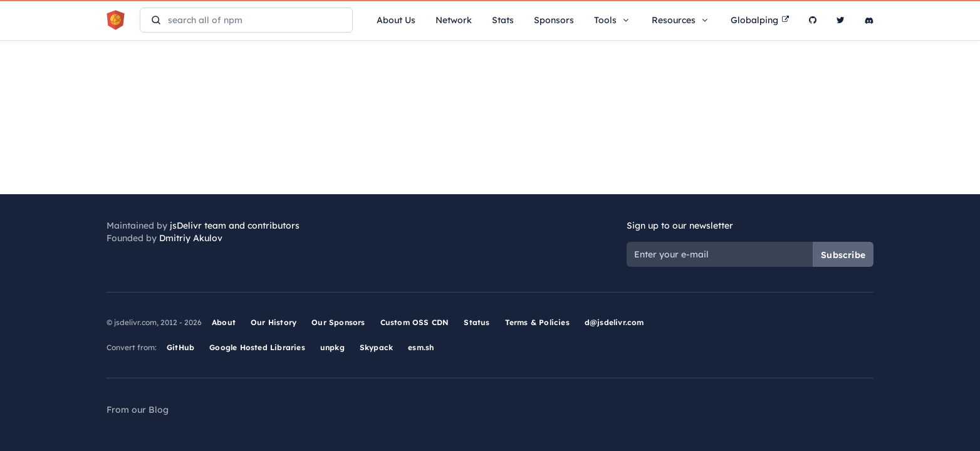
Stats (503, 20)
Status (477, 322)
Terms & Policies (537, 322)
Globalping (760, 20)
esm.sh (421, 347)
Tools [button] (613, 20)
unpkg (332, 347)
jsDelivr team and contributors (235, 225)
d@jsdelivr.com (614, 322)
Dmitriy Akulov (191, 238)
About (224, 322)
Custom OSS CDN (415, 322)
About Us (396, 20)
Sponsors (554, 20)
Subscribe (843, 255)
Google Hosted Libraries (257, 347)
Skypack (376, 347)
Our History (274, 322)
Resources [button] (681, 20)
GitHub (180, 347)
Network (454, 20)
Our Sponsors (338, 322)
